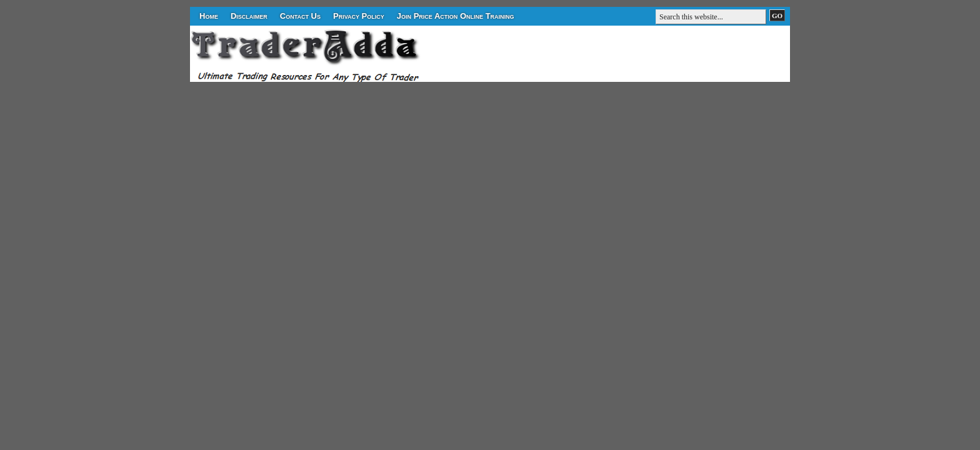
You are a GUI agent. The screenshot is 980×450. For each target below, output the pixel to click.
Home (209, 16)
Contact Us (300, 16)
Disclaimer (249, 16)
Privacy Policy (359, 16)
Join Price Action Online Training (456, 16)
